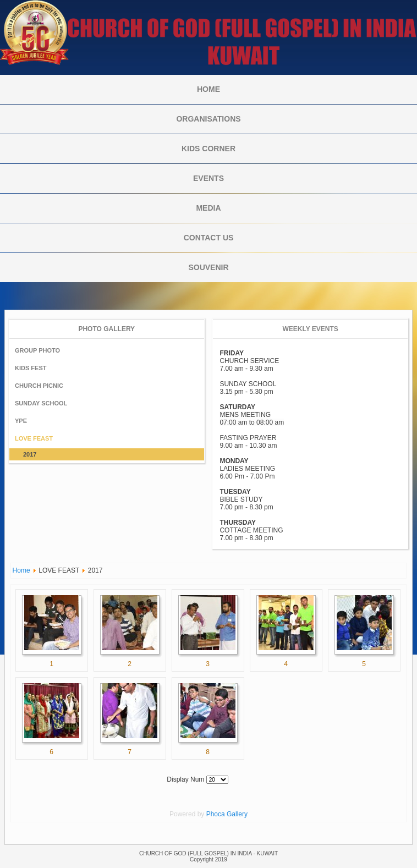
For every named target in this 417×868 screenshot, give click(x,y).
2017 (30, 454)
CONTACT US (209, 238)
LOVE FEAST (34, 438)
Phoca (216, 814)
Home (209, 89)
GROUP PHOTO (37, 350)
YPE (21, 421)
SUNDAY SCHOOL (41, 403)
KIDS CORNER (209, 149)
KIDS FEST (31, 368)
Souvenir (208, 267)
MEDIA (208, 208)
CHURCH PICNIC (39, 386)
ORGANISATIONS (208, 119)
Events (209, 178)
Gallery (237, 814)
